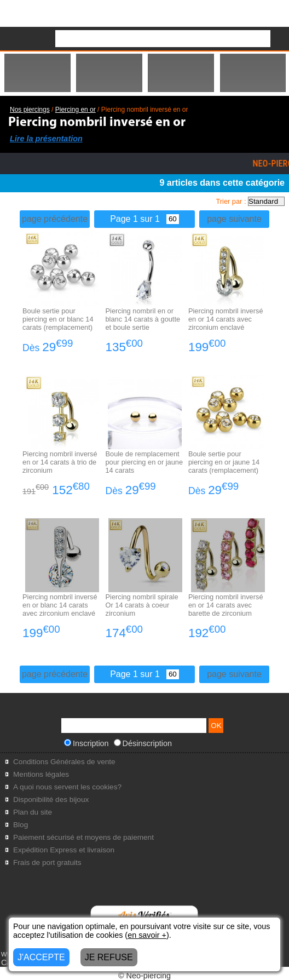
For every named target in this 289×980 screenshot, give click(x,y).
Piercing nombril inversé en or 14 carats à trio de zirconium (60, 462)
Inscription (86, 743)
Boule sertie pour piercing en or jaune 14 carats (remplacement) (224, 462)
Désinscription (143, 743)
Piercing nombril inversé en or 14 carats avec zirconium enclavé (226, 319)
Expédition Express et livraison (64, 850)
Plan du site (33, 812)
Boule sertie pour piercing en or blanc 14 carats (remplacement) (58, 319)
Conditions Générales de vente (64, 762)
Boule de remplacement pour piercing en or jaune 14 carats (144, 462)
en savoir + (147, 935)
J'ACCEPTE (41, 957)
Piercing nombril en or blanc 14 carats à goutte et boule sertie (143, 319)
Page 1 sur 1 (144, 219)
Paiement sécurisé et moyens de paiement (83, 837)
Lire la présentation (46, 139)
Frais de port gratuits (47, 862)
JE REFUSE (109, 957)
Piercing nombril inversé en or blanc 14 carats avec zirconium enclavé (60, 605)
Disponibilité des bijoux (51, 800)
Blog (21, 825)
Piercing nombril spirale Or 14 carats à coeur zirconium (142, 605)
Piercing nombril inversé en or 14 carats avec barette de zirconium (226, 605)
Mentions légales (41, 774)
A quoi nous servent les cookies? (67, 787)
